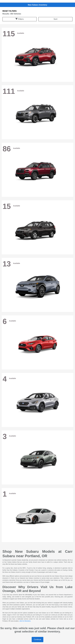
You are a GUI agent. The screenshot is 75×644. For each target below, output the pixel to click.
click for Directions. (25, 621)
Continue (37, 639)
